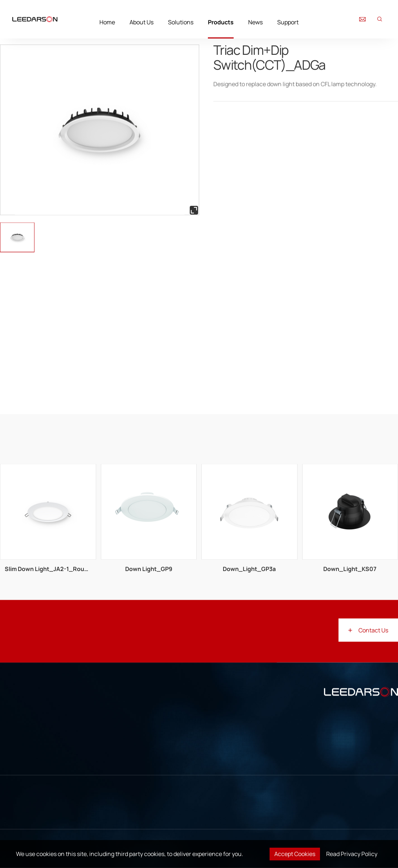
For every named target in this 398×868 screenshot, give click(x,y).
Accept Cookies (295, 854)
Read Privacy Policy (352, 854)
